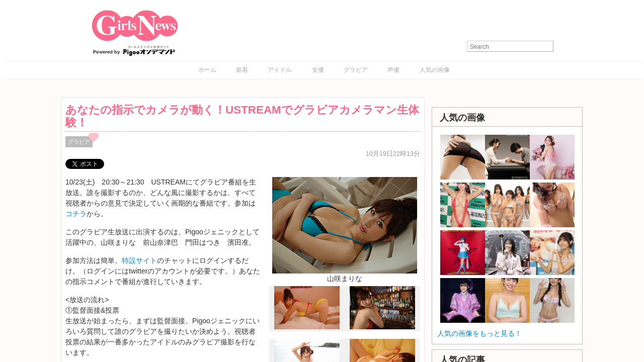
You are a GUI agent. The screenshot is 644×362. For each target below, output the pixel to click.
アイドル (280, 70)
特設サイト (139, 260)
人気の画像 (435, 70)
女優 (318, 70)
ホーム (207, 70)
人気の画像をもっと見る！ (479, 333)
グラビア (356, 70)
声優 (393, 70)
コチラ (76, 214)
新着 (242, 70)
